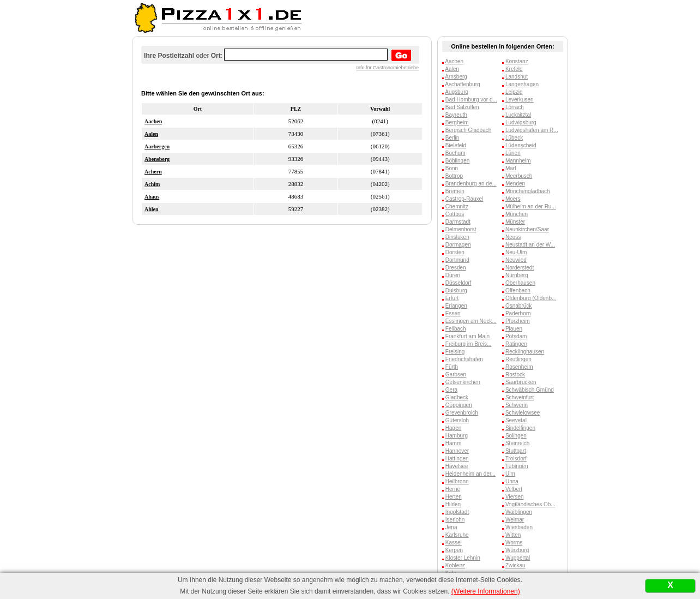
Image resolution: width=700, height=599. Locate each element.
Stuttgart (516, 451)
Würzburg (517, 550)
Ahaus (152, 197)
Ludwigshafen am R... (532, 130)
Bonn (452, 168)
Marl (511, 168)
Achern (153, 172)
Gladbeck (457, 397)
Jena (451, 527)
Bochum (455, 153)
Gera (451, 390)
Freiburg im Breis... (468, 344)
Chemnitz (457, 206)
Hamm (453, 443)
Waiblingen (519, 512)
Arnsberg (456, 77)
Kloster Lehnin (463, 558)
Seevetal (516, 420)
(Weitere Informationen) (486, 591)
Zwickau (515, 565)
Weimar (515, 520)
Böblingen (457, 161)
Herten (454, 497)
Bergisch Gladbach (469, 130)
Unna (512, 481)
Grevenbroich (462, 413)
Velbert (514, 489)
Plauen (514, 329)
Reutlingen (518, 359)
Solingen (516, 436)
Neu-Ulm (516, 252)
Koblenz (455, 565)
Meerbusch (519, 176)
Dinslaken (457, 237)
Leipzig (514, 92)
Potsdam (516, 336)
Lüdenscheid (521, 145)
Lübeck (514, 138)
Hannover (457, 451)
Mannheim (518, 161)
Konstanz (517, 61)
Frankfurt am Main (467, 336)
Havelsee (457, 466)
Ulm (510, 474)
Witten (513, 535)
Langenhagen (522, 84)
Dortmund (457, 260)
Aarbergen (157, 146)
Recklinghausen (525, 352)
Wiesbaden (519, 527)
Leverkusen (520, 100)
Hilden (453, 504)
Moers (513, 199)
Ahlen (152, 209)
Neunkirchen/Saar (527, 229)
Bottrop (454, 176)
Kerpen (454, 550)
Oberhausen (520, 283)
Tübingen (517, 466)
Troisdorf (516, 459)
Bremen (455, 191)
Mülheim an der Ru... (531, 206)
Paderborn (518, 313)
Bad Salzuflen (462, 107)
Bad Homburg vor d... (471, 100)
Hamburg (457, 436)
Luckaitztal (518, 115)
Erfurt (452, 298)
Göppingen (459, 405)
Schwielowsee (523, 413)
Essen (453, 313)
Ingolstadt (457, 512)
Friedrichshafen (464, 359)
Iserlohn (455, 520)
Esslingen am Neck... (471, 321)
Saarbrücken (521, 382)
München (517, 214)
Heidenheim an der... (470, 474)
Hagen (453, 428)
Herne (453, 489)
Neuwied (516, 260)
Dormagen (458, 245)
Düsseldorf (458, 283)
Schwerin (517, 405)
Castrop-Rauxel (464, 199)
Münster (515, 222)
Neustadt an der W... (530, 245)
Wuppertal (518, 558)
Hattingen (457, 459)
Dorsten (455, 252)
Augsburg (457, 92)
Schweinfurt (520, 397)
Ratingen (516, 344)
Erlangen (456, 306)
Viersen (515, 497)
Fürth (452, 367)
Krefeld (514, 69)
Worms (514, 543)
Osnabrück (518, 306)
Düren (453, 275)
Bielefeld (456, 145)
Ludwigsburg (521, 122)
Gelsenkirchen (463, 382)
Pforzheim (518, 321)
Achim (152, 184)
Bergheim (457, 122)
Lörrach (515, 107)
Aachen (153, 121)
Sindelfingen (520, 428)
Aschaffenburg (462, 84)
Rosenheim (519, 367)
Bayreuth (456, 115)
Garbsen (456, 375)
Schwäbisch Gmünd (530, 390)
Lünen (513, 153)
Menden (515, 184)
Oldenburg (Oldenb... (531, 298)
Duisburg (456, 290)
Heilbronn (457, 481)
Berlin (452, 138)
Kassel (454, 543)
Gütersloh (457, 420)
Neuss (513, 237)
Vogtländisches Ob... (530, 504)
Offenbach (518, 290)
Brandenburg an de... (471, 184)
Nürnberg (517, 275)
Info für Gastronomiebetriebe (388, 68)
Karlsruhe (457, 535)
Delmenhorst (461, 229)
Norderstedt (520, 268)
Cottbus (455, 214)
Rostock (515, 375)
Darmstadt (458, 222)
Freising (455, 352)
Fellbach (456, 329)
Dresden (456, 268)
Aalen (151, 134)
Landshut (517, 77)
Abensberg (157, 159)
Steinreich (517, 443)
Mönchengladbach (528, 191)
